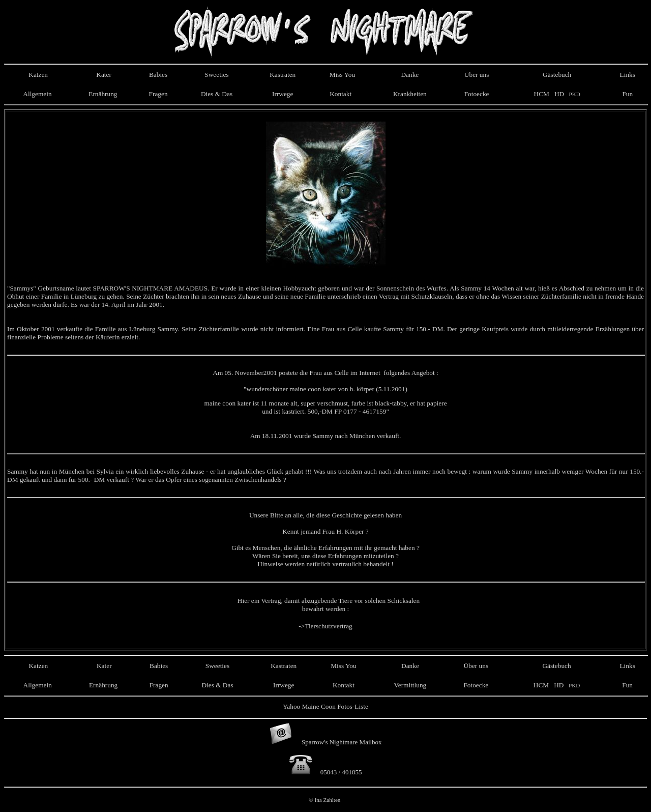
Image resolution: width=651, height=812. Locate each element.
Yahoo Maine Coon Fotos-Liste (325, 706)
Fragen (158, 94)
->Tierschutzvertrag (325, 626)
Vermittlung (410, 685)
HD (559, 94)
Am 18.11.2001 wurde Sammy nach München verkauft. (326, 436)
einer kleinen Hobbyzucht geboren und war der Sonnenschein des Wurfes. (348, 288)
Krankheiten (410, 94)
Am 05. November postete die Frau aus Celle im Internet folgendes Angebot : (325, 373)
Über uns (477, 75)
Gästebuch (557, 75)
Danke (410, 75)
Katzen (37, 75)
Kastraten (283, 75)
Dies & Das (217, 94)
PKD (574, 94)
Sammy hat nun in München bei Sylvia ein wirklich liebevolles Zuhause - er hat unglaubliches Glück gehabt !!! (159, 471)
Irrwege (283, 94)
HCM (542, 94)
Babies (158, 75)
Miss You (342, 75)
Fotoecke (477, 94)
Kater (103, 75)
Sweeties (216, 75)
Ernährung (103, 94)
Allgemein (37, 94)
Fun (627, 94)
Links (628, 75)
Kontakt (341, 94)
